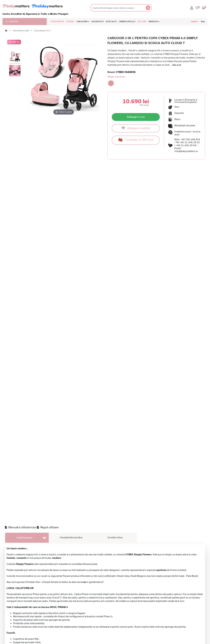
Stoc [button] (177, 107)
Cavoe (45, 627)
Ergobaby (70, 629)
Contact (181, 608)
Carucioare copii (21, 30)
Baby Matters (49, 608)
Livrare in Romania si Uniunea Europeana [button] (186, 101)
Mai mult (177, 65)
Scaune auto (98, 613)
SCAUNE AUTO (98, 21)
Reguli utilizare (48, 161)
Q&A (179, 613)
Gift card (96, 602)
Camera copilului (100, 629)
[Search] (117, 8)
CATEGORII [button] (12, 21)
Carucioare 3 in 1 (42, 30)
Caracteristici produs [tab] (71, 171)
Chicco (69, 602)
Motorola (70, 634)
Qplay (68, 613)
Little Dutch (72, 618)
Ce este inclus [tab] (115, 171)
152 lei (32, 421)
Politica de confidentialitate (141, 608)
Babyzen (47, 613)
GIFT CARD (142, 21)
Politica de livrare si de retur (141, 624)
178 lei (81, 421)
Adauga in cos (136, 117)
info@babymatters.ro (186, 151)
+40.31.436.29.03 (190, 142)
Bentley (69, 608)
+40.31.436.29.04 (186, 145)
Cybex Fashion (50, 633)
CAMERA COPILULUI (127, 21)
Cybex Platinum (47, 620)
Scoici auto (97, 618)
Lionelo (46, 638)
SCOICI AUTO (111, 21)
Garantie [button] (179, 113)
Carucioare (97, 608)
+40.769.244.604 (186, 642)
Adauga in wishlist (136, 128)
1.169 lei (178, 421)
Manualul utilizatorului (21, 161)
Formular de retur (135, 629)
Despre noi (182, 602)
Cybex (45, 602)
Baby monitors (99, 624)
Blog (203, 21)
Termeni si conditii (135, 602)
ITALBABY (70, 21)
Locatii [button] (195, 21)
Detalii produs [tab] (25, 172)
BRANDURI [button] (154, 21)
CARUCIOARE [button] (83, 21)
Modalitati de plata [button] (185, 126)
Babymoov (71, 640)
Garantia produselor (136, 634)
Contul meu (183, 618)
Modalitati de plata (136, 618)
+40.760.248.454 (190, 139)
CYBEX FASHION (57, 21)
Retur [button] (177, 119)
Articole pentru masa (103, 634)
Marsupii (96, 640)
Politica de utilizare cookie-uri (142, 613)
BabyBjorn (71, 624)
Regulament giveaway (189, 624)
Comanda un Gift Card (136, 140)
